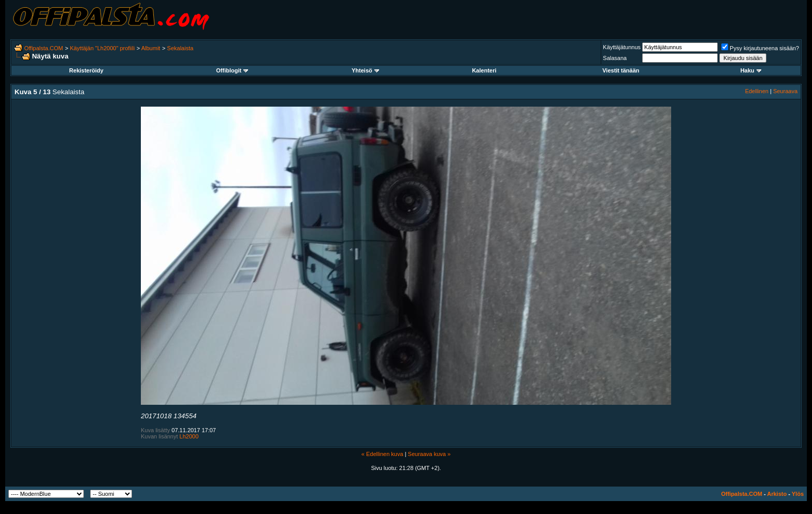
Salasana (615, 58)
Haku (751, 70)
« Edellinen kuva (382, 454)
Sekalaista (180, 48)
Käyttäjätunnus (622, 47)
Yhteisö (365, 70)
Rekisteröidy (86, 70)
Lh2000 (189, 436)
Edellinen (757, 91)
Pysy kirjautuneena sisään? (760, 48)
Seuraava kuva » (430, 454)
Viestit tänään (621, 70)
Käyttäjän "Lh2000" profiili (102, 48)
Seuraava (785, 91)
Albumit (151, 48)
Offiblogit (232, 70)
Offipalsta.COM (44, 48)
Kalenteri (484, 70)
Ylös (798, 494)
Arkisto (777, 494)
